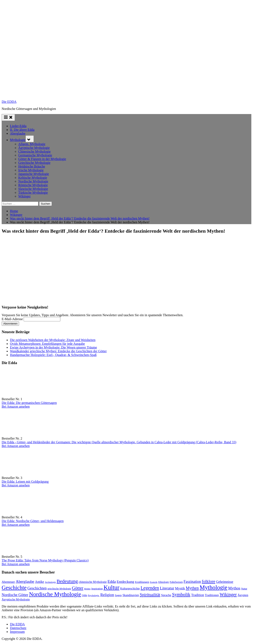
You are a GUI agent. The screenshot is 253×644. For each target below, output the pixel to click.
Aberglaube (18, 133)
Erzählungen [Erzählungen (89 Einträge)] (142, 582)
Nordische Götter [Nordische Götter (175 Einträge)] (15, 595)
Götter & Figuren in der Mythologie (42, 159)
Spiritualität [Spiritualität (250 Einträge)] (150, 595)
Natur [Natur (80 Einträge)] (244, 589)
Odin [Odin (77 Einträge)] (85, 595)
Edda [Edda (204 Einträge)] (112, 581)
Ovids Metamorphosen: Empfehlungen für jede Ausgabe (47, 344)
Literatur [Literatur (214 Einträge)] (167, 588)
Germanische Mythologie (35, 155)
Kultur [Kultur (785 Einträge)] (111, 587)
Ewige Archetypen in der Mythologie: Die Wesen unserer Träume (54, 347)
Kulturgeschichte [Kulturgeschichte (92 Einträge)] (130, 589)
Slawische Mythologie (33, 189)
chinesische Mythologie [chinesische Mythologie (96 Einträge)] (93, 582)
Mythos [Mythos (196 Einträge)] (234, 588)
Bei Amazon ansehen (16, 406)
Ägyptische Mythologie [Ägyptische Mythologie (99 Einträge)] (16, 599)
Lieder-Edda (18, 126)
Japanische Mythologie (34, 174)
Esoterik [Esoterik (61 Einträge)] (154, 582)
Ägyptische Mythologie (34, 148)
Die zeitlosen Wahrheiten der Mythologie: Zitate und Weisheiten (53, 340)
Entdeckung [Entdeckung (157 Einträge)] (125, 582)
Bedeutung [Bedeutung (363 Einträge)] (67, 581)
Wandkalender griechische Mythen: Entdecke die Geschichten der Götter (58, 351)
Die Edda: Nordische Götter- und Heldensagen (33, 521)
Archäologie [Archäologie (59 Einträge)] (50, 582)
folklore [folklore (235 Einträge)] (209, 581)
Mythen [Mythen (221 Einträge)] (192, 588)
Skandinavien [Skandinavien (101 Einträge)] (131, 595)
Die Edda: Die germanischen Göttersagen (29, 403)
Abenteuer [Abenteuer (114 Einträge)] (8, 582)
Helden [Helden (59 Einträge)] (87, 589)
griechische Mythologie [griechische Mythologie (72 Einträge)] (59, 589)
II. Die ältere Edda (22, 130)
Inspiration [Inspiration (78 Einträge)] (97, 589)
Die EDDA (9, 102)
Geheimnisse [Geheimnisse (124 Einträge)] (225, 582)
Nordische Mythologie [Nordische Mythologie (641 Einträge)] (55, 594)
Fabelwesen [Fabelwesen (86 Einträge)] (176, 582)
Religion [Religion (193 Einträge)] (107, 595)
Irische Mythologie (31, 170)
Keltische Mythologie (33, 178)
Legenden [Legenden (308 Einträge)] (150, 588)
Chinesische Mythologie (34, 151)
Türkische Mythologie (33, 193)
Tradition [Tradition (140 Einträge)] (198, 595)
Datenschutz (18, 628)
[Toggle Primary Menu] (8, 117)
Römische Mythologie (33, 185)
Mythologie (18, 140)
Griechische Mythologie (34, 163)
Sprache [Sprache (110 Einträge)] (166, 595)
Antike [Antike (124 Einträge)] (40, 582)
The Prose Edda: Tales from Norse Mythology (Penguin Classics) (45, 560)
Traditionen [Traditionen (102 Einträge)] (212, 595)
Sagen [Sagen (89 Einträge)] (118, 595)
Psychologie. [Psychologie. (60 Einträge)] (94, 595)
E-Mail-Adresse (12, 319)
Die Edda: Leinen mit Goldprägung (25, 482)
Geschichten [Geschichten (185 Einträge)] (37, 588)
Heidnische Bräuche (32, 166)
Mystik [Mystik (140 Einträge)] (180, 588)
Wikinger (24, 196)
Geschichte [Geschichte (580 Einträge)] (14, 588)
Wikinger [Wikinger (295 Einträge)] (228, 595)
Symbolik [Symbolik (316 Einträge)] (181, 595)
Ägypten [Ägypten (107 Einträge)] (243, 595)
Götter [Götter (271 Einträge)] (78, 588)
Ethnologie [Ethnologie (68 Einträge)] (164, 582)
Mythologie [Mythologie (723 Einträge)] (214, 587)
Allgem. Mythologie (32, 144)
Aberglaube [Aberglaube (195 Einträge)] (25, 581)
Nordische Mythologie (33, 181)
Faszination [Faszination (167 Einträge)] (192, 582)
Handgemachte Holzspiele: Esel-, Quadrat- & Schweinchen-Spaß (53, 355)
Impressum (17, 632)
